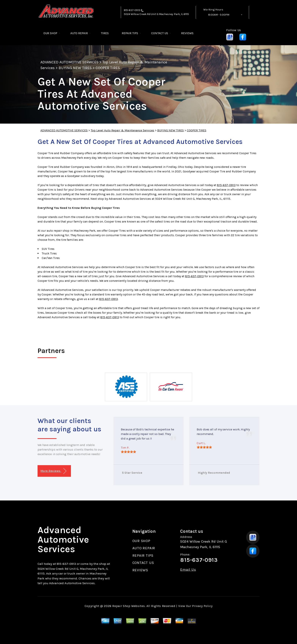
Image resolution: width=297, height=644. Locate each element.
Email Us (188, 570)
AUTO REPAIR (79, 33)
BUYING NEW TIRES (75, 68)
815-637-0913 (132, 10)
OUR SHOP (50, 33)
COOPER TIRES (108, 68)
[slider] (128, 452)
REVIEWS (187, 33)
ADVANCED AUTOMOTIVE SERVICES (69, 62)
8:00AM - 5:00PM (219, 15)
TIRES (105, 33)
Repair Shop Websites (128, 606)
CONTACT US (160, 33)
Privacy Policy (202, 606)
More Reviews (53, 471)
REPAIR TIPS (130, 33)
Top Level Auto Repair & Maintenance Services (122, 130)
